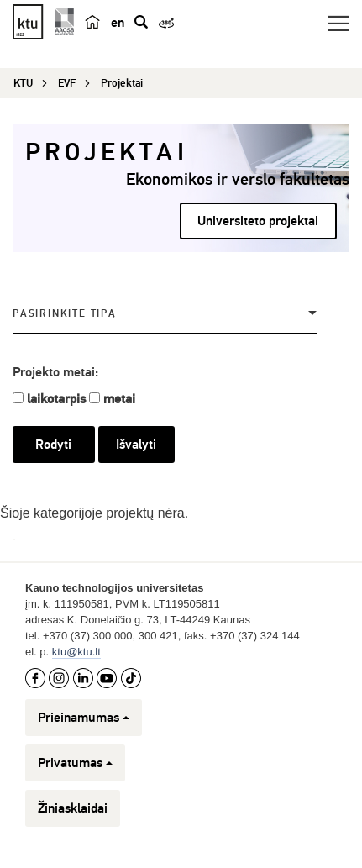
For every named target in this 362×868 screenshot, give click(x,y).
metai (119, 399)
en (118, 23)
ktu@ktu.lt (76, 652)
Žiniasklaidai (73, 808)
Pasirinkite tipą (65, 314)
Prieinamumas (84, 718)
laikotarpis (56, 399)
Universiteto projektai (258, 221)
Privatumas (75, 763)
